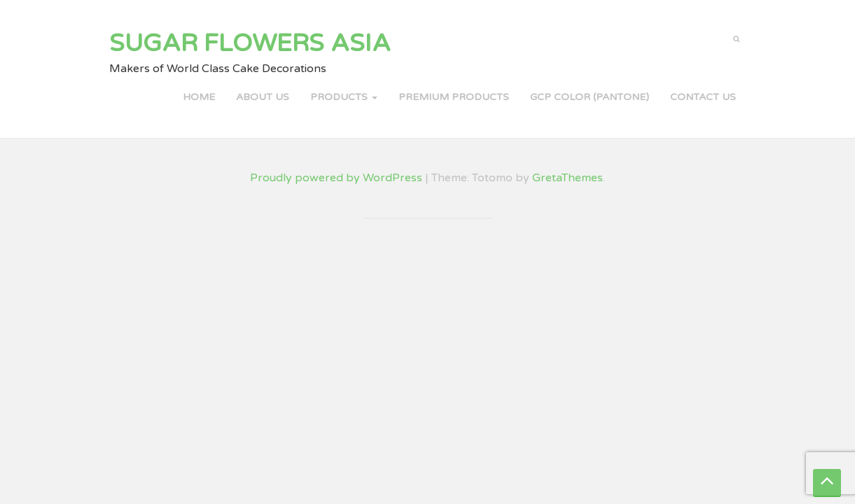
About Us (263, 97)
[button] (736, 38)
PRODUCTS (344, 97)
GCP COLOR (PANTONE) (590, 97)
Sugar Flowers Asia (250, 43)
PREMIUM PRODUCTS (454, 97)
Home (199, 97)
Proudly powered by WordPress (336, 178)
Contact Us (703, 97)
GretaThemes (568, 178)
